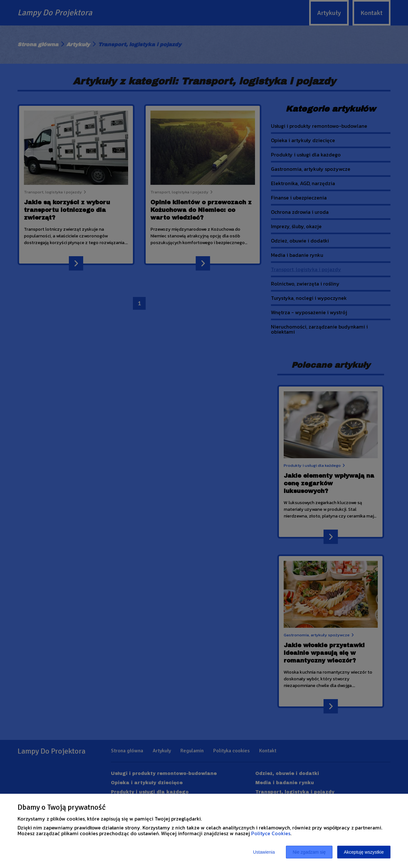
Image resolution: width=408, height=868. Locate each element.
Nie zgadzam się (309, 852)
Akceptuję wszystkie (364, 852)
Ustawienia (264, 852)
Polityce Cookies (271, 833)
